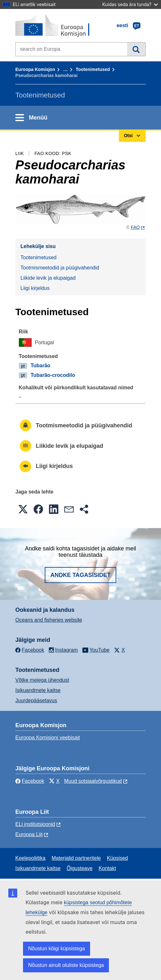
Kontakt (107, 868)
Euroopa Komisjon (35, 69)
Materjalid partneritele (76, 858)
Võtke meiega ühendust (42, 680)
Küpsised (118, 858)
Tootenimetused (93, 69)
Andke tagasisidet (81, 575)
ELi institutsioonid (35, 824)
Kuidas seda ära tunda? (130, 4)
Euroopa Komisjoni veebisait (48, 738)
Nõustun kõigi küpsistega (57, 949)
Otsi (136, 49)
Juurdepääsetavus (36, 700)
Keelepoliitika (30, 858)
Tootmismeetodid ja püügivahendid (60, 268)
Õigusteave (80, 868)
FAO (135, 227)
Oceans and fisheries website (49, 620)
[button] (23, 509)
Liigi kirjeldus (35, 288)
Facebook (30, 781)
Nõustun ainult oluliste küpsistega (66, 965)
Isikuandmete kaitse (38, 690)
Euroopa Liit (29, 834)
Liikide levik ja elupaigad (48, 278)
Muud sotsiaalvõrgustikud (93, 781)
